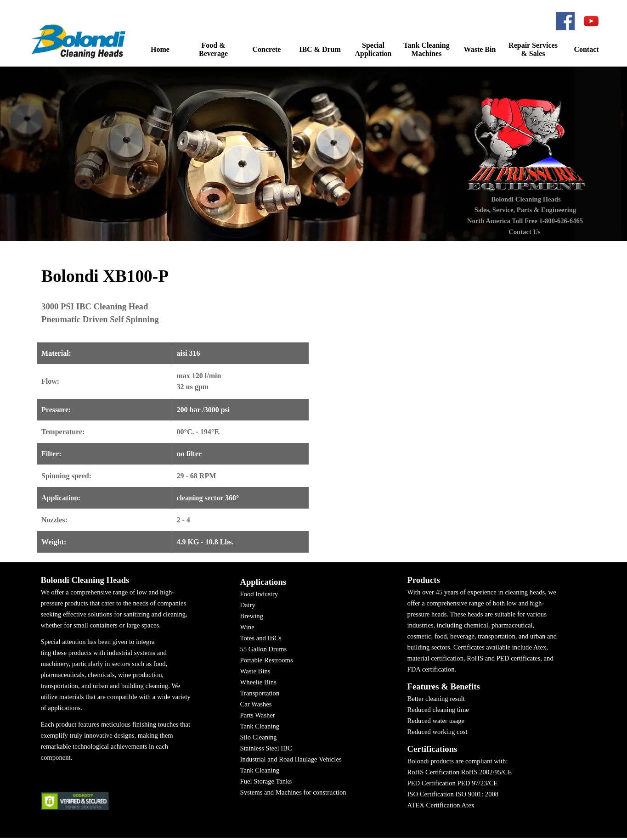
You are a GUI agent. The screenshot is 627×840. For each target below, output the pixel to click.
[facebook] (565, 21)
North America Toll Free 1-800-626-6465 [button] (525, 221)
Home (160, 49)
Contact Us (525, 232)
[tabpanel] (173, 406)
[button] (80, 41)
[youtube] (591, 21)
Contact (586, 49)
